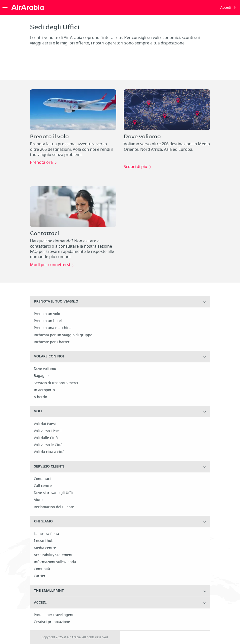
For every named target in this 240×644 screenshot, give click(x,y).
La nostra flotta (46, 534)
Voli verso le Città (48, 445)
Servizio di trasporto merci (56, 383)
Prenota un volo (47, 314)
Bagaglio (41, 376)
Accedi (226, 8)
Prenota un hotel (48, 321)
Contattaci (42, 479)
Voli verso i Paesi (48, 431)
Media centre (45, 548)
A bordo (40, 397)
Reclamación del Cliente (54, 507)
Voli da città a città (49, 452)
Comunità (42, 569)
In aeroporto (44, 390)
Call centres (44, 486)
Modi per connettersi (50, 265)
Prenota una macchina (53, 328)
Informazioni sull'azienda (55, 562)
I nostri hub (44, 541)
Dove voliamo (45, 369)
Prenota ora (41, 163)
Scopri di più (135, 167)
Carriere (41, 576)
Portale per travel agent (54, 615)
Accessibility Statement (53, 555)
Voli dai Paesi (45, 424)
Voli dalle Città (46, 438)
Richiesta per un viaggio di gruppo (63, 335)
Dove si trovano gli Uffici (54, 493)
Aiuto (38, 500)
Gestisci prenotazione (52, 622)
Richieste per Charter (52, 342)
